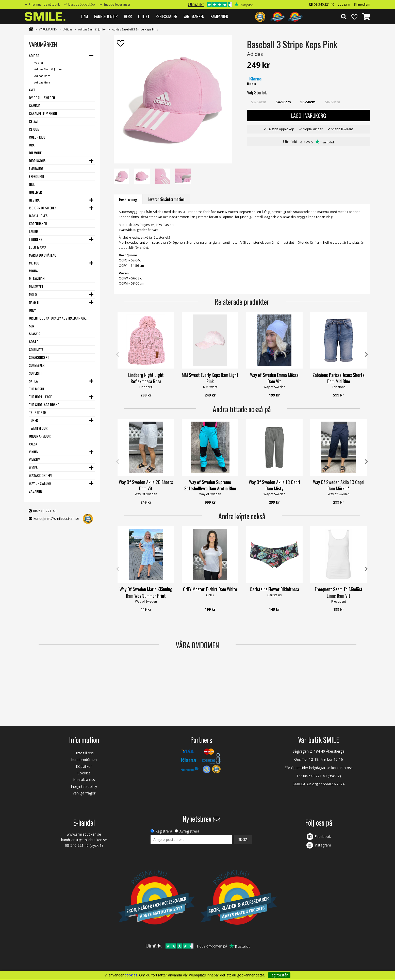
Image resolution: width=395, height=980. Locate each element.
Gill (32, 184)
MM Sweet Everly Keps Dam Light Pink (210, 378)
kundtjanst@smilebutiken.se (56, 518)
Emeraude (36, 168)
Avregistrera (189, 831)
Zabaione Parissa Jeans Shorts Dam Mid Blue (339, 378)
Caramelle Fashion (43, 113)
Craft (33, 145)
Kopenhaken (38, 223)
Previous (118, 355)
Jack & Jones (38, 216)
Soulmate (36, 349)
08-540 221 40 (324, 4)
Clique (34, 129)
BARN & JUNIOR (106, 16)
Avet (32, 90)
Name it (34, 302)
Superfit (35, 373)
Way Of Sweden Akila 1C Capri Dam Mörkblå (339, 485)
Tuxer (33, 420)
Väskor (39, 63)
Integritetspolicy (84, 786)
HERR (128, 16)
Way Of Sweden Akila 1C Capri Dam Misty (274, 485)
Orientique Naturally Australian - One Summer (59, 318)
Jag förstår (279, 975)
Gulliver (35, 192)
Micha (33, 271)
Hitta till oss (84, 753)
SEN (31, 326)
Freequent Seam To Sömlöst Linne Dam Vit (339, 592)
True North (38, 412)
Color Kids (37, 137)
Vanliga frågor (84, 793)
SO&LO (34, 342)
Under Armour (40, 436)
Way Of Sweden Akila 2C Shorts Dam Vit (146, 485)
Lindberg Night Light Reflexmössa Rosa (146, 378)
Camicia (35, 105)
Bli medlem (362, 4)
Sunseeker (37, 365)
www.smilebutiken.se (84, 834)
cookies (131, 975)
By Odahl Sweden (42, 98)
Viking (33, 452)
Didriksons (37, 161)
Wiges (33, 467)
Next (366, 355)
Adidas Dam (42, 76)
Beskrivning (128, 200)
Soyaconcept (39, 357)
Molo (33, 294)
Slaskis (35, 334)
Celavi (34, 121)
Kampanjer (219, 16)
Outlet (144, 16)
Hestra (34, 200)
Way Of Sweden (40, 483)
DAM (85, 16)
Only (32, 310)
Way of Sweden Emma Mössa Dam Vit (274, 378)
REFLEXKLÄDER (167, 16)
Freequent (37, 176)
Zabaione (36, 491)
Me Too (34, 263)
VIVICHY (34, 460)
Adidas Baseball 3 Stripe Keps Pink (135, 29)
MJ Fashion (37, 279)
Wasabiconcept (41, 475)
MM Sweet (36, 286)
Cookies (84, 773)
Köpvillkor (84, 766)
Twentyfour (38, 428)
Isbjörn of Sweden (43, 208)
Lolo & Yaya (38, 247)
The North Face (40, 397)
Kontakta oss (84, 780)
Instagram (323, 845)
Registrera (164, 831)
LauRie (34, 231)
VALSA (33, 444)
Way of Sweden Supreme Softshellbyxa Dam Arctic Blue (210, 485)
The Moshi (36, 389)
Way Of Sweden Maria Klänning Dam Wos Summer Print (146, 592)
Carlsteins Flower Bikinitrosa (274, 589)
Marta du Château (43, 255)
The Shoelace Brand (44, 404)
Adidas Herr (42, 82)
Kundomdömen (84, 760)
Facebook (323, 836)
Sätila (33, 381)
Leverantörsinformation (166, 199)
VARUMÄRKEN (194, 16)
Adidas (68, 29)
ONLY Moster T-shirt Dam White (210, 589)
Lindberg (36, 239)
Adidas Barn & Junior (92, 29)
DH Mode (35, 153)
